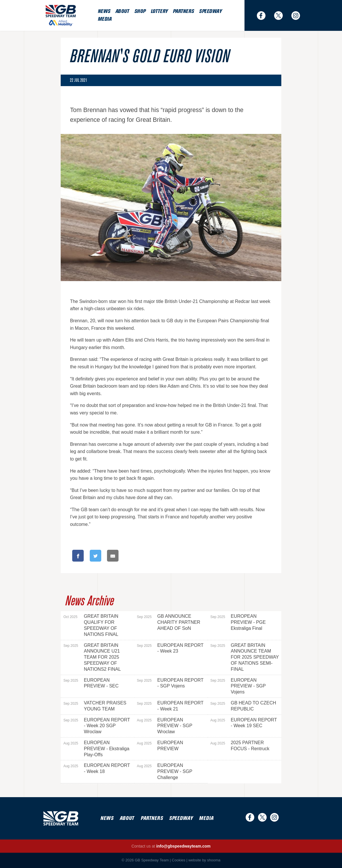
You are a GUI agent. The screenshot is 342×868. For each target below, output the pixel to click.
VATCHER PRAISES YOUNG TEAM (95, 706)
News (104, 11)
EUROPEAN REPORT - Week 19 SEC (244, 723)
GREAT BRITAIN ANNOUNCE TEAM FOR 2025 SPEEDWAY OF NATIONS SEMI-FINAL (244, 657)
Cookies (178, 860)
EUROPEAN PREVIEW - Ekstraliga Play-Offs (96, 749)
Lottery (159, 11)
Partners (183, 11)
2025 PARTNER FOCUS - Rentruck (240, 746)
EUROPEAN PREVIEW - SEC (91, 683)
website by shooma (204, 860)
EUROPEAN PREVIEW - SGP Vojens (238, 686)
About (122, 11)
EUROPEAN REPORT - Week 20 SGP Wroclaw (97, 726)
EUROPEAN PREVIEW (160, 746)
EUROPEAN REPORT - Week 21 (170, 706)
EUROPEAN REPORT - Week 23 (170, 648)
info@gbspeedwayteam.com (183, 846)
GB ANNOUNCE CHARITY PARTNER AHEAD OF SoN (169, 622)
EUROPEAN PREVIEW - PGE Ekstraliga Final (238, 622)
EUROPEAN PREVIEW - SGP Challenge (165, 771)
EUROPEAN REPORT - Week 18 (97, 768)
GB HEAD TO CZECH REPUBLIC (243, 706)
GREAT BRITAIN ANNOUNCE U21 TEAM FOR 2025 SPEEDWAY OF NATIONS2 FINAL (92, 657)
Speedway (210, 11)
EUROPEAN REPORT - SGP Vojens (170, 683)
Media (105, 19)
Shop (140, 11)
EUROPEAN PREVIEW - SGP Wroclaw (165, 726)
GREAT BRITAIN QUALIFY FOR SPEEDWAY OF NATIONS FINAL (91, 625)
